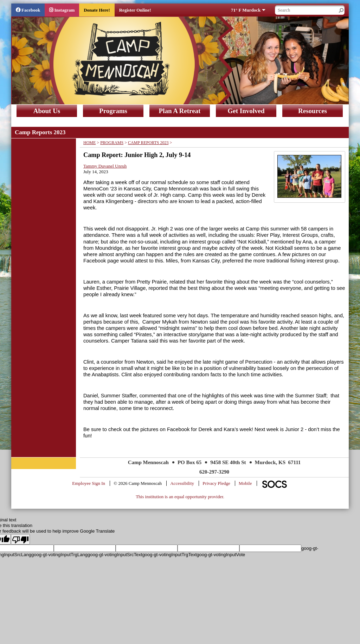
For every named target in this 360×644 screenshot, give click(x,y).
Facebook (31, 10)
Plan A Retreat (180, 111)
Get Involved (246, 111)
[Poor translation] (20, 539)
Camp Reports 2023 (148, 143)
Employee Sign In (89, 483)
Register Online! (135, 10)
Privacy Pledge (216, 483)
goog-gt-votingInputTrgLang (59, 555)
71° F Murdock (246, 10)
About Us (47, 111)
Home (89, 143)
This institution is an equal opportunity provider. (180, 497)
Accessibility (182, 483)
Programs (113, 111)
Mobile (245, 483)
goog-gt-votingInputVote (221, 555)
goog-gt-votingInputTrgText (169, 555)
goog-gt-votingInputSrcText (115, 555)
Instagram (64, 10)
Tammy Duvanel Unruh (105, 166)
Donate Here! (97, 10)
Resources (313, 111)
